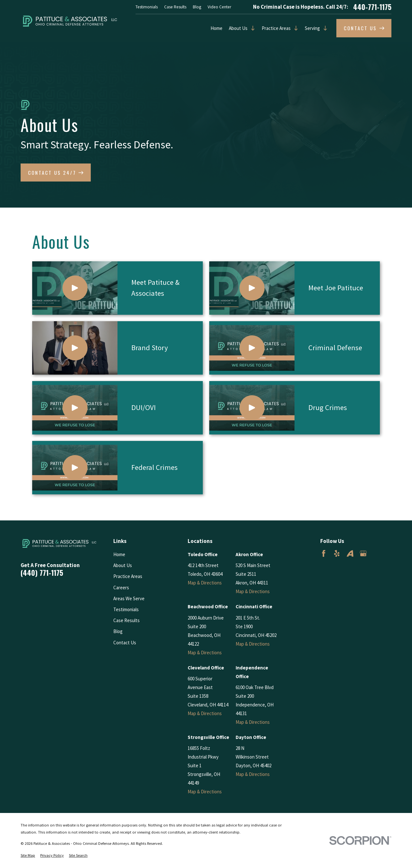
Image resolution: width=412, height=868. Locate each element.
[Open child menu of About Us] (251, 28)
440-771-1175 (372, 7)
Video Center (219, 7)
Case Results (175, 7)
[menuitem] (28, 856)
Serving (312, 28)
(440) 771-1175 (42, 573)
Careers (121, 588)
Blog (197, 7)
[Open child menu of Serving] (324, 28)
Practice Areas (276, 28)
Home (216, 28)
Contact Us (125, 643)
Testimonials (147, 7)
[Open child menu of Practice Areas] (295, 28)
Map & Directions (205, 583)
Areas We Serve (129, 598)
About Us (238, 28)
